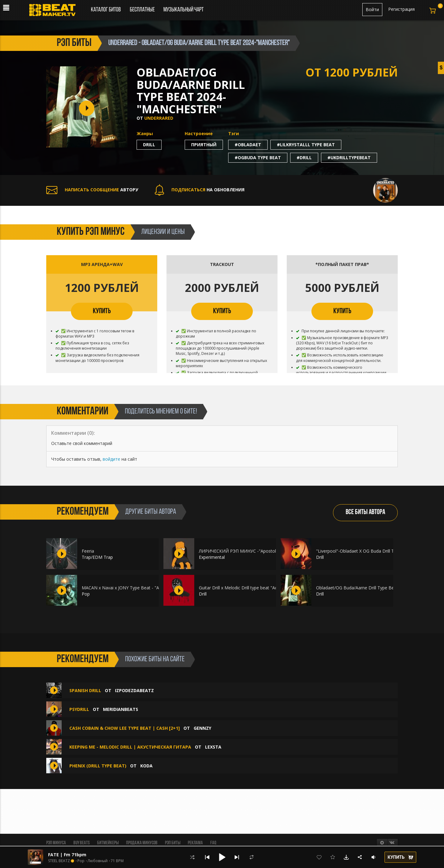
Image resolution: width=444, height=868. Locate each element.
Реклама (195, 843)
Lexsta (213, 747)
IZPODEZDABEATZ (134, 690)
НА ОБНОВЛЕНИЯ (200, 190)
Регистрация (401, 9)
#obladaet (248, 145)
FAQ (213, 843)
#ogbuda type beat (258, 158)
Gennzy (202, 728)
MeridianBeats (121, 709)
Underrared (159, 118)
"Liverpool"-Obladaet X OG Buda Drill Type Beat (364, 551)
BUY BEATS (82, 843)
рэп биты (74, 43)
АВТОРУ (92, 190)
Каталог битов (106, 10)
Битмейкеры (108, 843)
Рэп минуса (56, 843)
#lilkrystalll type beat (306, 145)
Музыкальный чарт (183, 10)
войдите (111, 459)
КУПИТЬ (102, 311)
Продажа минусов (142, 843)
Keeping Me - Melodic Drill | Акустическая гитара (130, 747)
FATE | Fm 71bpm (67, 855)
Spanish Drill (85, 690)
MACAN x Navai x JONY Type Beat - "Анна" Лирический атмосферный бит (158, 588)
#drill (304, 158)
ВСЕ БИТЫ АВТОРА (365, 512)
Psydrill (79, 709)
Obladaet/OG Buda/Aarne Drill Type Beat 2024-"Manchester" (377, 588)
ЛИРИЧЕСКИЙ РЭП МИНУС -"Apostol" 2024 (244, 551)
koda (146, 766)
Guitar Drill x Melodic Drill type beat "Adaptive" (245, 588)
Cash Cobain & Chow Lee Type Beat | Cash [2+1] (125, 728)
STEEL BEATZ (59, 861)
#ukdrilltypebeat (349, 158)
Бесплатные (143, 10)
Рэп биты (173, 843)
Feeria (88, 551)
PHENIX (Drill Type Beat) (98, 766)
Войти (372, 9)
